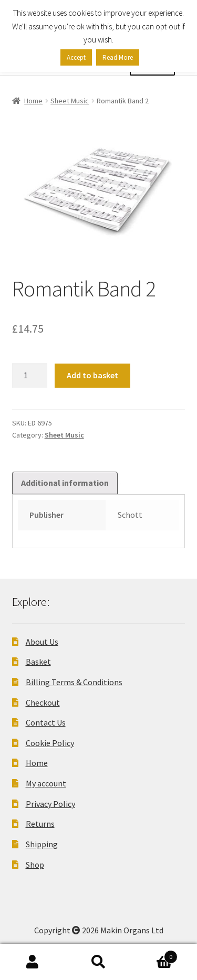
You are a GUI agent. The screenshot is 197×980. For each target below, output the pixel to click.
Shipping (42, 844)
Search (98, 962)
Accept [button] (76, 57)
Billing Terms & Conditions (74, 682)
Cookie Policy (50, 743)
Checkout (43, 702)
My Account (33, 962)
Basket (38, 662)
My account (46, 783)
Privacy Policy (50, 804)
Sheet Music (70, 101)
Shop (35, 865)
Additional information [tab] (65, 483)
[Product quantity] (30, 376)
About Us (42, 642)
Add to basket (92, 375)
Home (33, 101)
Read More (118, 57)
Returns (40, 824)
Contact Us (46, 722)
